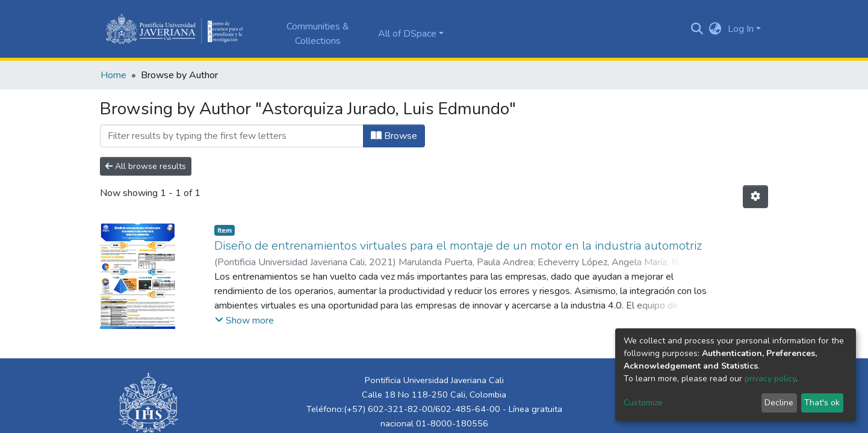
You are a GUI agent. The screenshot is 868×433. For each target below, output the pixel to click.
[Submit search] (697, 29)
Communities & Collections (318, 34)
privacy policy (770, 379)
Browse (394, 136)
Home (113, 75)
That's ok (822, 403)
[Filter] (232, 136)
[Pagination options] (755, 197)
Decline (779, 403)
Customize (643, 403)
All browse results (146, 166)
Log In (741, 29)
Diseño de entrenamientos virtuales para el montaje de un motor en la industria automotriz (458, 246)
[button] (715, 29)
